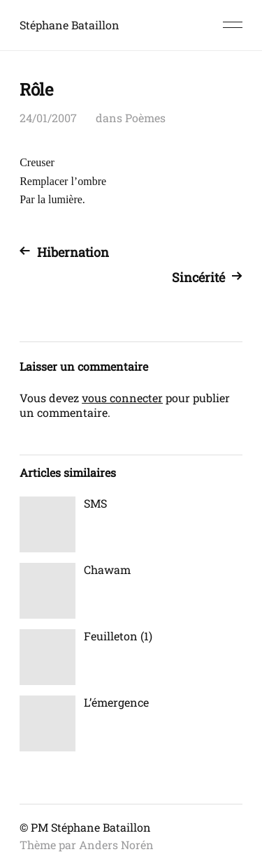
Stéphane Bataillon (70, 25)
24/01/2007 (48, 118)
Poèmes (145, 118)
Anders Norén (116, 845)
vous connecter (122, 398)
